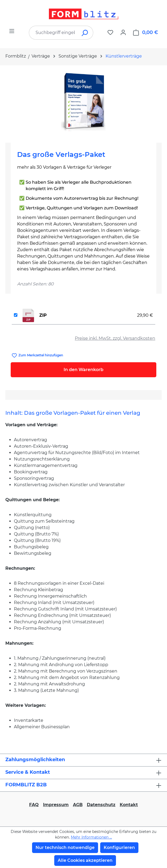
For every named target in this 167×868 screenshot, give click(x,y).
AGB (78, 805)
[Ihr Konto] (123, 32)
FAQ (34, 805)
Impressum (56, 805)
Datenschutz (101, 805)
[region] (83, 102)
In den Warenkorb (83, 370)
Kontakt (129, 805)
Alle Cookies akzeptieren (85, 860)
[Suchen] (85, 33)
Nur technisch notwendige (65, 848)
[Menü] (12, 31)
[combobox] (53, 33)
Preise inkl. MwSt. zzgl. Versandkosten (115, 338)
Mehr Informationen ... (91, 837)
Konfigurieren (119, 848)
